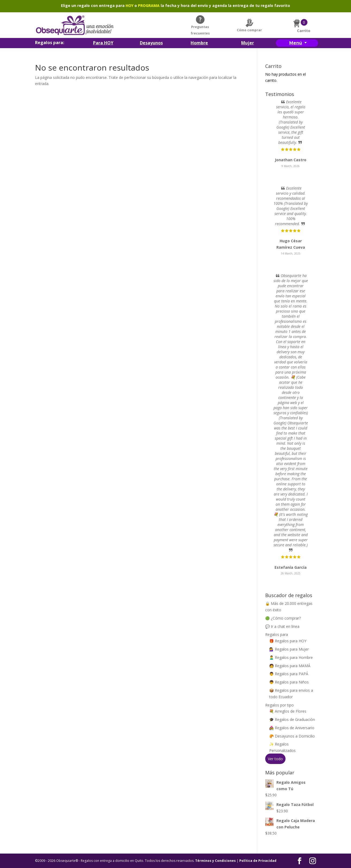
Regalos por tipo (279, 705)
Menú (296, 43)
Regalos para (277, 634)
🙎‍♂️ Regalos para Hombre (291, 657)
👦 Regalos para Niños (289, 682)
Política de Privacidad (258, 861)
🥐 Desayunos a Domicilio (292, 736)
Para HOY (103, 43)
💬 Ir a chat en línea (282, 626)
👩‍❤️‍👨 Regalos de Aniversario (292, 728)
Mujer (248, 43)
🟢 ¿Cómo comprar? (283, 618)
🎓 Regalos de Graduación (292, 719)
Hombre (199, 43)
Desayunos (151, 43)
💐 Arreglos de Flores (288, 711)
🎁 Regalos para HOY (288, 641)
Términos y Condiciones (215, 861)
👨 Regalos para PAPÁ (289, 674)
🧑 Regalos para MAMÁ (290, 666)
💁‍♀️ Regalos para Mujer (289, 649)
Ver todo (275, 759)
